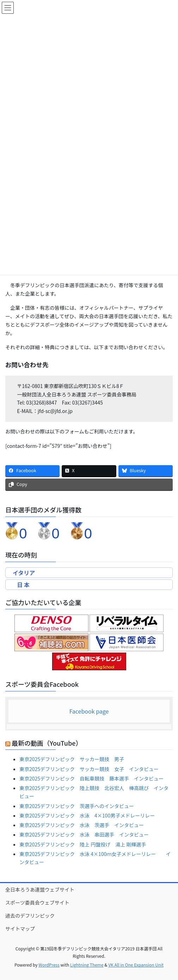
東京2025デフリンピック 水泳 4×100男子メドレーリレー (87, 815)
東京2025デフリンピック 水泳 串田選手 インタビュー (84, 834)
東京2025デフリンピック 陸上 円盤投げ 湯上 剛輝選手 (83, 844)
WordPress (49, 965)
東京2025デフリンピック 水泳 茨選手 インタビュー (82, 825)
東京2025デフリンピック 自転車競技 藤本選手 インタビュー (91, 778)
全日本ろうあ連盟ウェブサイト (40, 889)
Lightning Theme (87, 965)
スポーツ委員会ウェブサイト (37, 902)
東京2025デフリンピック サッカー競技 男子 (72, 759)
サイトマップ (20, 929)
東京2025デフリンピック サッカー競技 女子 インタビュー (89, 769)
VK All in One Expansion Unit (136, 965)
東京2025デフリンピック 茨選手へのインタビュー (77, 806)
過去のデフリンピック (30, 916)
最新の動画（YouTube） (47, 743)
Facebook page (89, 711)
